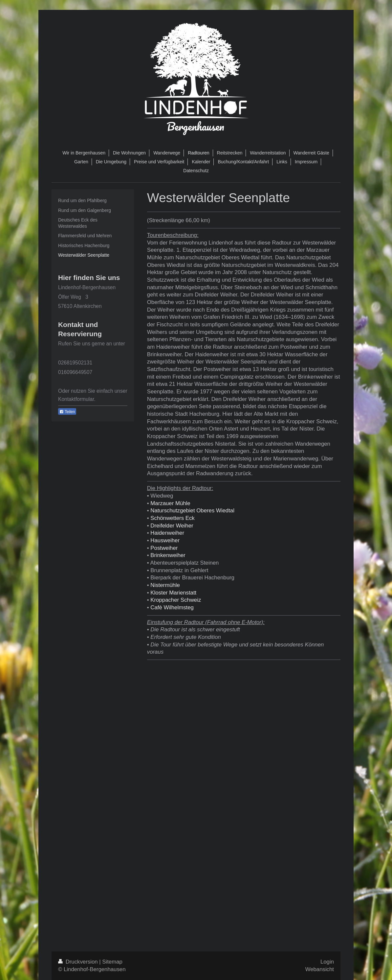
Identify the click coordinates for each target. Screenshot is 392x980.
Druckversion (79, 962)
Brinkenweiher (168, 555)
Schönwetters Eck (172, 518)
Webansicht (320, 969)
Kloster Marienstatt (173, 593)
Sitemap (112, 962)
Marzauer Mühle (170, 503)
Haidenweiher (167, 533)
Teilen (67, 412)
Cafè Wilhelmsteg (172, 607)
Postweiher (164, 548)
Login (327, 962)
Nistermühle (165, 585)
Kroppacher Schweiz (176, 600)
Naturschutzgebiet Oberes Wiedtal (192, 511)
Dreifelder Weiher (172, 526)
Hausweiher (165, 540)
